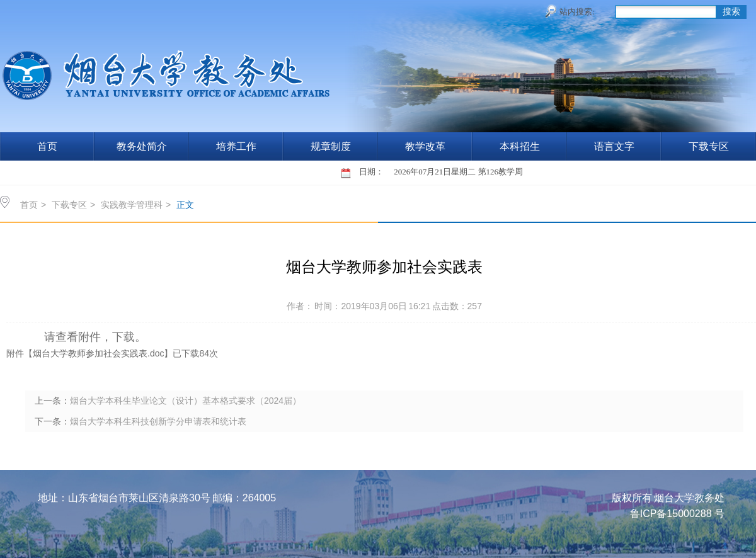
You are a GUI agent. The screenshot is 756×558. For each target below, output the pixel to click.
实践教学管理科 (132, 205)
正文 (185, 205)
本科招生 (520, 146)
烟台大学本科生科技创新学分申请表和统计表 (158, 421)
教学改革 (425, 146)
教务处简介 (142, 146)
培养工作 (236, 146)
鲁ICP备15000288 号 (677, 514)
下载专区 (709, 146)
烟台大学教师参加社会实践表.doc (98, 353)
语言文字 (614, 146)
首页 (47, 146)
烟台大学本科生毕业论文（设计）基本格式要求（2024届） (186, 401)
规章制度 (331, 146)
